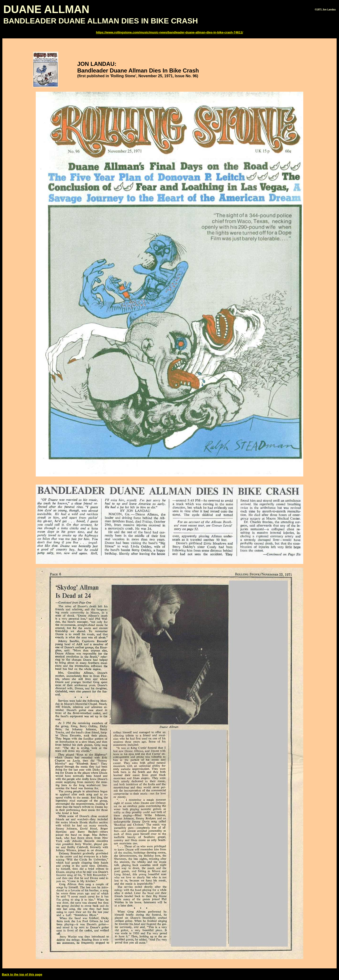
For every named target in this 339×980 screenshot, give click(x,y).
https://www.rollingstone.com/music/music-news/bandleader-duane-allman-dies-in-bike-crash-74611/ (169, 32)
